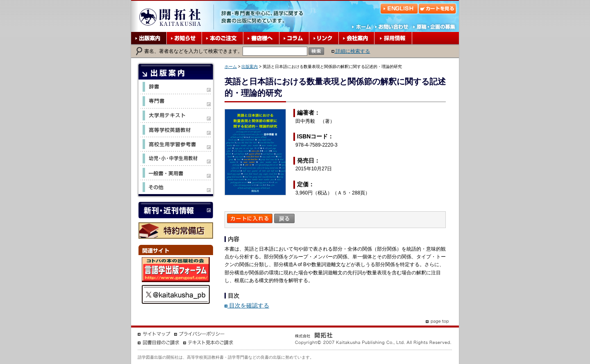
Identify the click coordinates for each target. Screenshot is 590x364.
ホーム (231, 67)
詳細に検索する (351, 51)
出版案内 (250, 67)
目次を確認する (247, 305)
